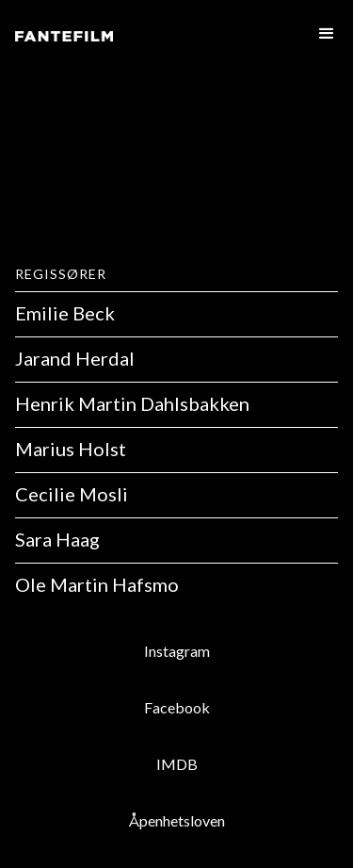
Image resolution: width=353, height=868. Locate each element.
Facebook (177, 707)
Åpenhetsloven (177, 820)
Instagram (177, 651)
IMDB (177, 764)
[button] (323, 34)
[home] (64, 39)
